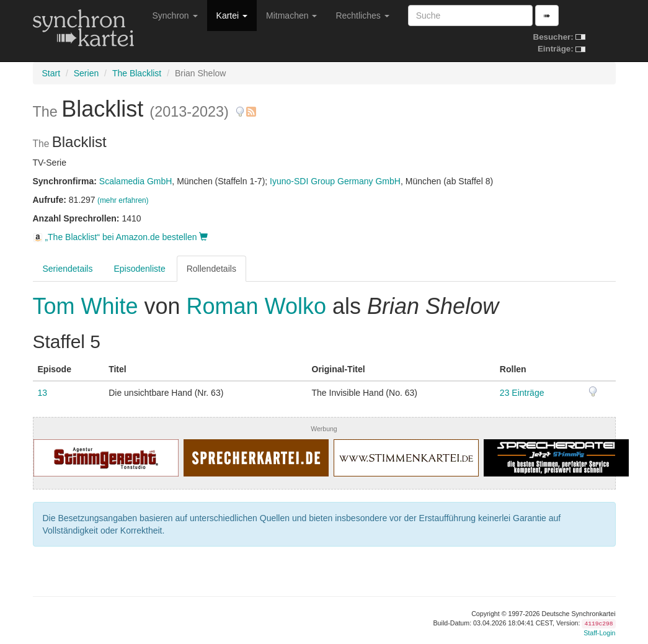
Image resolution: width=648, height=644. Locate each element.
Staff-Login (599, 633)
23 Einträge (522, 393)
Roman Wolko (256, 306)
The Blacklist (137, 73)
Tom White (89, 306)
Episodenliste (139, 269)
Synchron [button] (175, 16)
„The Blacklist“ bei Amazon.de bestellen (121, 237)
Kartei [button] (232, 16)
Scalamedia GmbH (136, 181)
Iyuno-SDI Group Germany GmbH (335, 181)
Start (51, 73)
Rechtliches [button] (362, 16)
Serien (86, 73)
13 (43, 393)
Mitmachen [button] (291, 16)
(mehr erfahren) (123, 200)
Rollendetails (211, 269)
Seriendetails (68, 269)
